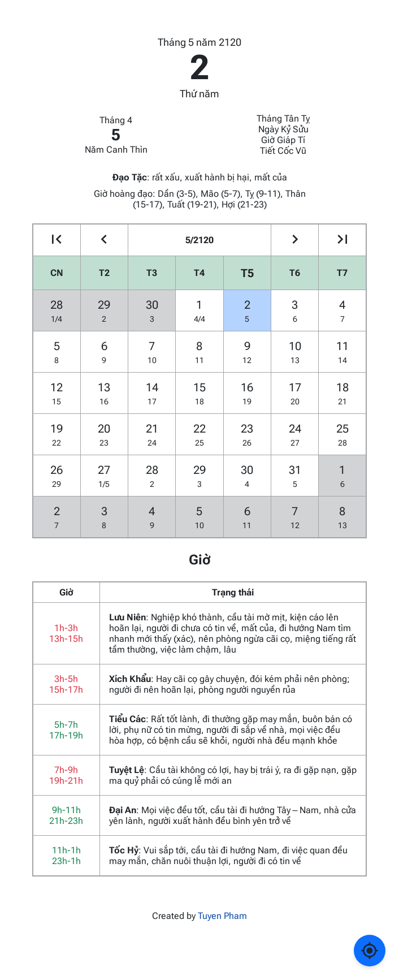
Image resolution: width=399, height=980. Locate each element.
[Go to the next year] (342, 240)
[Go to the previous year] (57, 240)
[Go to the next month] (295, 240)
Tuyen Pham (222, 916)
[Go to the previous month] (104, 240)
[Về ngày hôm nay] (370, 951)
